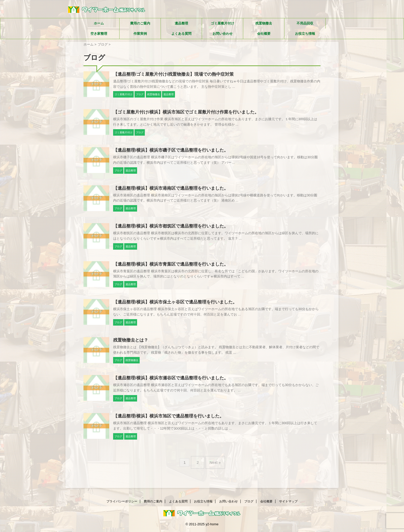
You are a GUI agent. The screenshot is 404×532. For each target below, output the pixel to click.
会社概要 (264, 34)
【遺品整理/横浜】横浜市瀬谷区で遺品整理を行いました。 (167, 382)
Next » (214, 465)
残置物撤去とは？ (130, 344)
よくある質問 (181, 34)
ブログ (249, 502)
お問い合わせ (223, 34)
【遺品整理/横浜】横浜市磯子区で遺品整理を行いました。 (167, 151)
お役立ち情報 (305, 34)
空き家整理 (99, 34)
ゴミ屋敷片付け (222, 23)
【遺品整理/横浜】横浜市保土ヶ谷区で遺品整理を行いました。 (171, 305)
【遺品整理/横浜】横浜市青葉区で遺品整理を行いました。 (167, 267)
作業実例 (140, 34)
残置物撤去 (264, 23)
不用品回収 (305, 23)
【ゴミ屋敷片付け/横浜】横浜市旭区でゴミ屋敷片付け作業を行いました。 (182, 113)
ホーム (99, 23)
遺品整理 (181, 23)
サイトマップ (288, 502)
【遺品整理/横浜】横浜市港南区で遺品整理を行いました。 (167, 190)
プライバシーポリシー (122, 502)
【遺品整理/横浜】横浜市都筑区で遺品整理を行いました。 (167, 228)
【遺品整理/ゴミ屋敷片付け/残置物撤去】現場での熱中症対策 (170, 75)
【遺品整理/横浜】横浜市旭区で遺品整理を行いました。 (165, 421)
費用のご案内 (140, 23)
